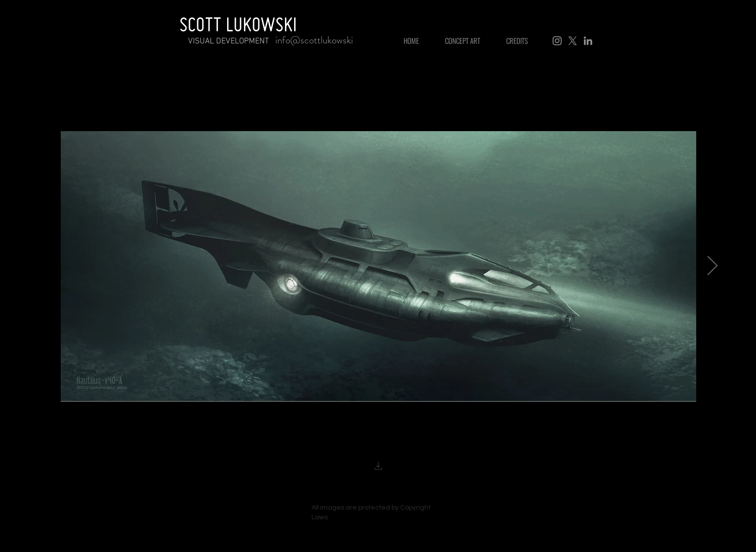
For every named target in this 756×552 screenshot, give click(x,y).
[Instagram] (557, 41)
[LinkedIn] (588, 41)
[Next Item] (712, 266)
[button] (378, 467)
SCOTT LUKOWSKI (238, 24)
